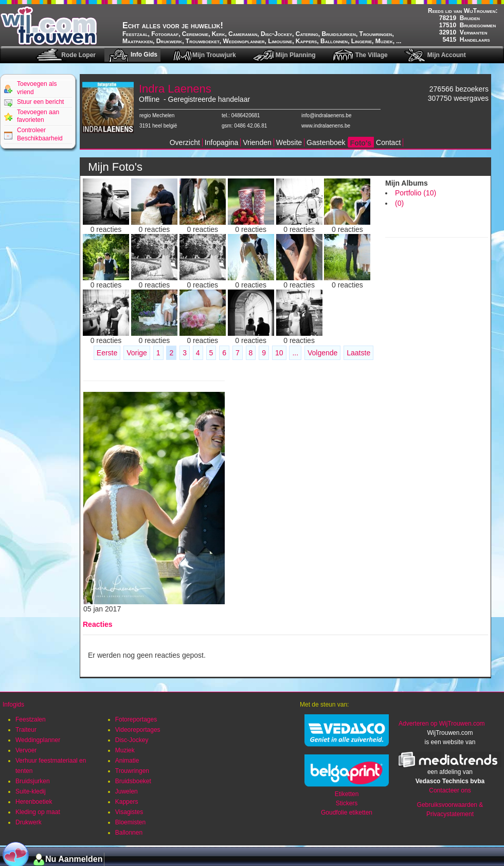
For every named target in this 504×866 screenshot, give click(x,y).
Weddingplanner (38, 740)
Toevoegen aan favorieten (38, 116)
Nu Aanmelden (74, 859)
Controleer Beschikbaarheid (40, 134)
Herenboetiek (34, 802)
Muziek (125, 750)
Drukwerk (29, 822)
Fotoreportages (136, 719)
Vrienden (257, 142)
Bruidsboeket (133, 781)
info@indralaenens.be (326, 115)
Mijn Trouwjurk (214, 55)
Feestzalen (31, 719)
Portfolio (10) (416, 193)
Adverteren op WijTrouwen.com (442, 724)
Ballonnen (129, 833)
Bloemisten (130, 822)
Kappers (127, 802)
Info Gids (144, 55)
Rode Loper (78, 55)
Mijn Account (447, 55)
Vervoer (26, 750)
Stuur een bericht (40, 102)
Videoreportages (138, 730)
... (295, 353)
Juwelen (127, 791)
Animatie (127, 761)
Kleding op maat (38, 812)
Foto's (361, 143)
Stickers (347, 803)
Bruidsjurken (33, 781)
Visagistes (129, 812)
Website (289, 142)
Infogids (13, 705)
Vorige (137, 353)
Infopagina (221, 142)
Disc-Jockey (132, 740)
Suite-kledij (31, 791)
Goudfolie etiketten (347, 813)
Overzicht (185, 142)
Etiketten (347, 794)
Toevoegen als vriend (37, 88)
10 (279, 353)
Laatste (358, 353)
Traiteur (26, 730)
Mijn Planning (296, 55)
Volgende (322, 353)
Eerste (107, 353)
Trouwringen (132, 771)
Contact (388, 142)
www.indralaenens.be (326, 126)
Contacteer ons (450, 790)
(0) (399, 203)
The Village (372, 55)
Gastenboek (326, 142)
